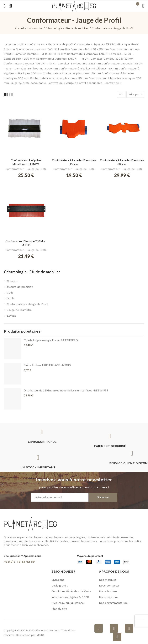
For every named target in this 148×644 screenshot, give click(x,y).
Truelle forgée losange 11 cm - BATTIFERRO (51, 340)
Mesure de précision (20, 287)
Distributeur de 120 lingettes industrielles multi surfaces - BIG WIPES (66, 390)
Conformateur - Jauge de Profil (26, 169)
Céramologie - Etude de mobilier (32, 272)
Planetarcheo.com (48, 630)
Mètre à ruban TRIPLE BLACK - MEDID (47, 365)
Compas (12, 281)
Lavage (12, 316)
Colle (10, 293)
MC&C (40, 635)
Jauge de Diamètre (19, 310)
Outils (11, 298)
